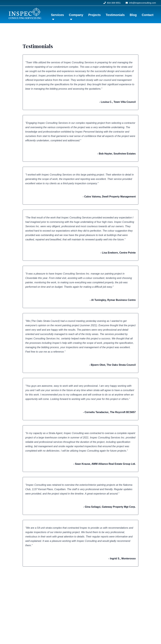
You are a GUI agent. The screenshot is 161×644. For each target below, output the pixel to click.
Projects (94, 15)
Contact (148, 15)
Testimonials (115, 15)
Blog (133, 15)
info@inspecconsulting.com (141, 3)
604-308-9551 (112, 3)
